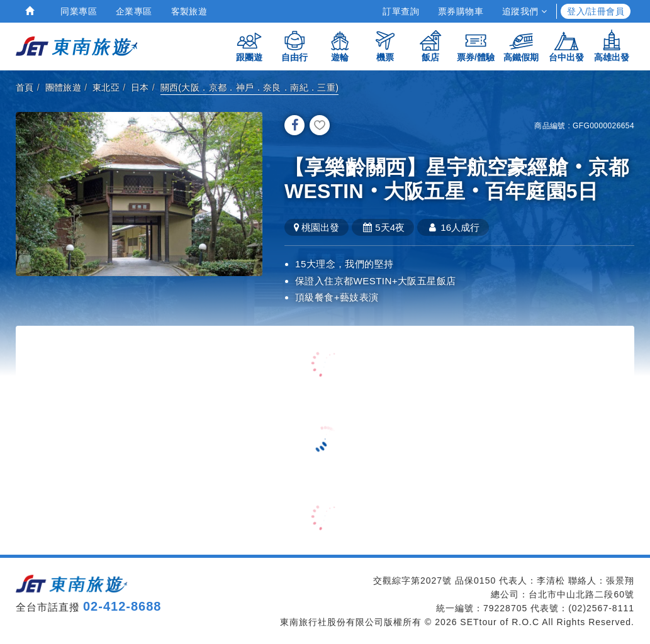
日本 (140, 87)
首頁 (25, 87)
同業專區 (79, 11)
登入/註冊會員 (596, 11)
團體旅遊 (64, 87)
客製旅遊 (189, 11)
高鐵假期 (521, 46)
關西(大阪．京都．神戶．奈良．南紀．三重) (250, 87)
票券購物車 (461, 11)
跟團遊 (249, 46)
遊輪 (340, 46)
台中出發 (566, 46)
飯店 (430, 46)
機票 (385, 46)
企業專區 (134, 11)
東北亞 (106, 87)
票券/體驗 (476, 46)
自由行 (294, 46)
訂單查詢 (401, 11)
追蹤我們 (524, 11)
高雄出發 (612, 46)
